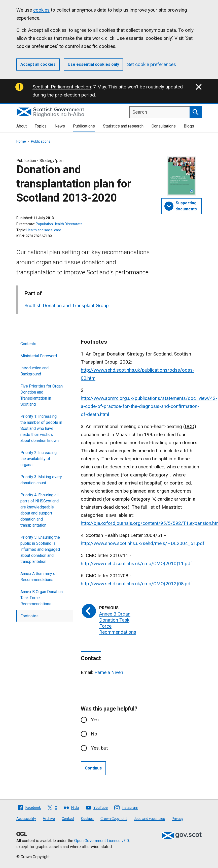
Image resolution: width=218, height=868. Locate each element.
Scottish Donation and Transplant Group (67, 306)
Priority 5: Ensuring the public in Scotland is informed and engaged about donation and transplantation (40, 549)
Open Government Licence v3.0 (102, 841)
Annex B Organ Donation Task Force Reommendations (42, 598)
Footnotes (29, 616)
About (22, 126)
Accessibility (26, 819)
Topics (41, 126)
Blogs (189, 126)
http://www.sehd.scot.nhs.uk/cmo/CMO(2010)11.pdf (136, 564)
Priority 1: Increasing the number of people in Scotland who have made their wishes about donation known (41, 428)
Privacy (177, 819)
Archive (49, 819)
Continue (93, 768)
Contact (68, 819)
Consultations (164, 126)
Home (21, 141)
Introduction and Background (34, 371)
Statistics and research (123, 126)
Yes (95, 720)
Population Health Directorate (59, 224)
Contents (28, 344)
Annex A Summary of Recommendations (39, 577)
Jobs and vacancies (149, 819)
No (94, 734)
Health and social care (44, 230)
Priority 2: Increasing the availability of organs (39, 459)
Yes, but (99, 748)
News (60, 126)
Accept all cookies (38, 64)
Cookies (87, 819)
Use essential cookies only (93, 64)
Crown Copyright (114, 819)
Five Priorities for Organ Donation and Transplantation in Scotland (42, 395)
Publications (84, 126)
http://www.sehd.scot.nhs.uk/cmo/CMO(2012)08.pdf (136, 584)
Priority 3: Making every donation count (41, 480)
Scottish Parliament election (62, 87)
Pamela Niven (109, 672)
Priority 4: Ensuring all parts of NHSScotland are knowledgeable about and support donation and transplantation (40, 510)
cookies (41, 10)
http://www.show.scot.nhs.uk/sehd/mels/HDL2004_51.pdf (143, 543)
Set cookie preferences (152, 64)
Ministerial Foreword (39, 356)
